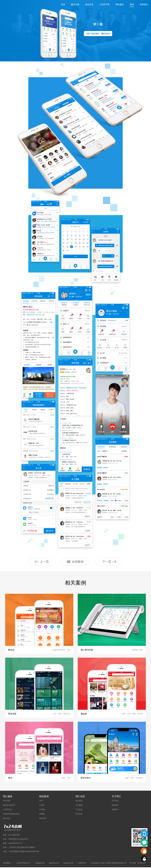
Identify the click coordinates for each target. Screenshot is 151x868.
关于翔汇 (116, 797)
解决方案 (75, 4)
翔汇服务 (8, 797)
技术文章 (79, 815)
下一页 (109, 562)
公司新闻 (79, 806)
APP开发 (6, 801)
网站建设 (120, 4)
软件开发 (6, 819)
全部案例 (75, 562)
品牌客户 (115, 810)
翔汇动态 (80, 797)
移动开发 (89, 4)
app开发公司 (54, 864)
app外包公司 (68, 864)
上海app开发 (40, 864)
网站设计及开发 (9, 806)
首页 (63, 4)
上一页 (42, 562)
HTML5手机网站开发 (11, 815)
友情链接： (7, 864)
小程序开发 (105, 4)
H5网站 (42, 815)
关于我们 (115, 801)
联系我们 (144, 4)
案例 (132, 4)
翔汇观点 (79, 801)
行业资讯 (79, 810)
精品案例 (44, 797)
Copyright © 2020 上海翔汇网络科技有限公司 (109, 864)
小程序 (42, 806)
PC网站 (42, 810)
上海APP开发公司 (23, 864)
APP (41, 801)
